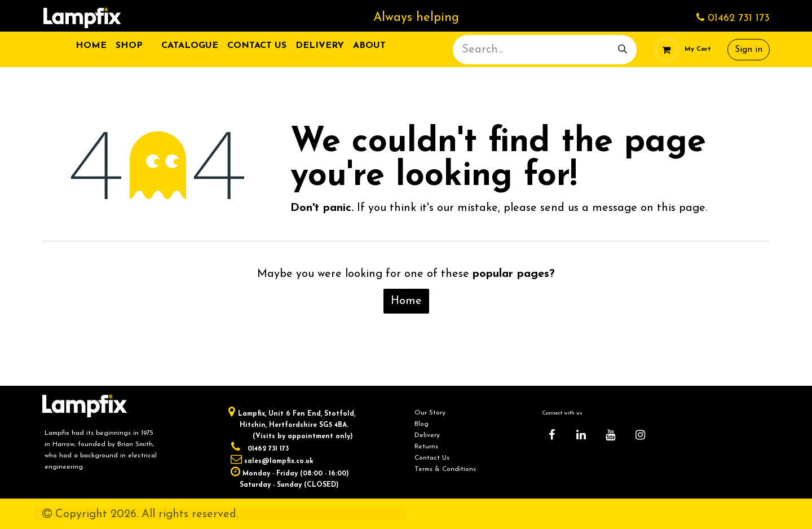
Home (406, 301)
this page (681, 208)
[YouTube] (611, 435)
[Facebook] (551, 435)
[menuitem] (91, 46)
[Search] (623, 50)
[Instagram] (640, 435)
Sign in (749, 50)
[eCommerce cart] (682, 50)
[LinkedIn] (581, 435)
